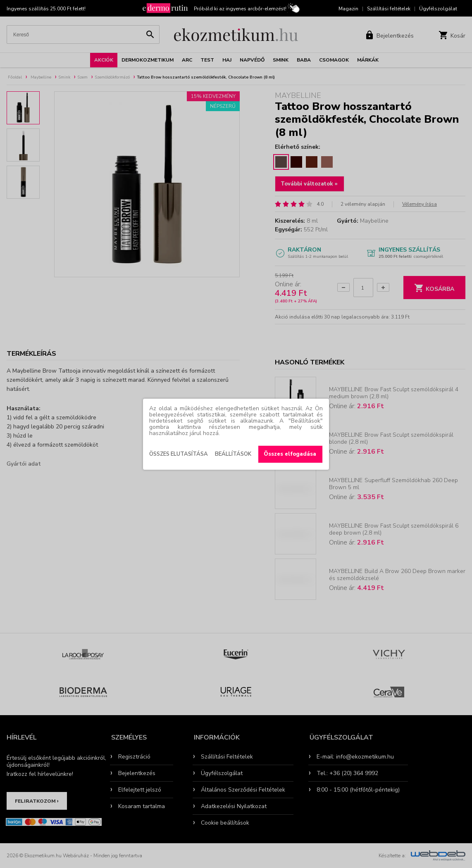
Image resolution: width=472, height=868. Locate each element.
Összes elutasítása (179, 454)
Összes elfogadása (290, 454)
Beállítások (233, 454)
